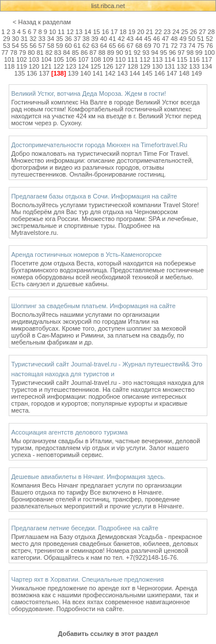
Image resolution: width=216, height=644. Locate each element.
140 (85, 73)
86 (84, 53)
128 (132, 66)
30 (16, 39)
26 (194, 32)
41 (112, 39)
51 (200, 39)
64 (104, 46)
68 (139, 46)
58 (51, 46)
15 (96, 32)
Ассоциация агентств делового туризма (69, 432)
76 (209, 46)
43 (130, 39)
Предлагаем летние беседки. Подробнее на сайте (84, 528)
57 (42, 46)
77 (5, 53)
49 (183, 39)
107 (83, 59)
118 (9, 66)
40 (104, 39)
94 (155, 53)
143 (122, 73)
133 (194, 66)
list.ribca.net (108, 6)
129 (145, 66)
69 (147, 46)
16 (105, 32)
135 (20, 73)
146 (160, 73)
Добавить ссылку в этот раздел (108, 634)
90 (119, 53)
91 (128, 53)
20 (141, 32)
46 (157, 39)
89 (111, 53)
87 (93, 53)
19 (132, 32)
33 (42, 39)
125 (96, 66)
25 (185, 32)
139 (73, 73)
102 (21, 59)
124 (83, 66)
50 (192, 39)
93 (146, 53)
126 (108, 66)
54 (16, 46)
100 (209, 53)
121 (46, 66)
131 (169, 66)
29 (6, 39)
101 (9, 59)
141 (98, 73)
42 (121, 39)
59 (59, 46)
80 (31, 53)
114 (169, 59)
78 (14, 53)
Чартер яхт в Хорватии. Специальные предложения (87, 579)
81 (40, 53)
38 (86, 39)
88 (102, 53)
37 (77, 39)
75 (200, 46)
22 (158, 32)
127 (120, 66)
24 (176, 32)
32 (33, 39)
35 (59, 39)
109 (108, 59)
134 (207, 66)
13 (79, 32)
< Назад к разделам (42, 22)
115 (182, 59)
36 (68, 39)
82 (49, 53)
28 (211, 32)
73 (183, 46)
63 (94, 46)
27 (202, 32)
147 (172, 73)
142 (110, 73)
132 (182, 66)
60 (68, 46)
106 (71, 59)
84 (66, 53)
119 (21, 66)
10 (52, 32)
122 (59, 66)
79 (22, 53)
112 (145, 59)
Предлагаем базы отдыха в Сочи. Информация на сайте (94, 196)
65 (112, 46)
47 (165, 39)
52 (209, 39)
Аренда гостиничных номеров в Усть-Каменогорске (86, 254)
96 (172, 53)
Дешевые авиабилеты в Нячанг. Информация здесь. (88, 477)
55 (24, 46)
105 (59, 59)
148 (184, 73)
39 (94, 39)
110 (120, 59)
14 (88, 32)
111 (132, 59)
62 (86, 46)
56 (33, 46)
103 (34, 59)
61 (77, 46)
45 (147, 39)
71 (165, 46)
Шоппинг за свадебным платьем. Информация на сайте (93, 306)
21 (149, 32)
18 (123, 32)
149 (196, 73)
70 (157, 46)
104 (46, 59)
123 (71, 66)
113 (157, 59)
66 (121, 46)
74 (192, 46)
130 (157, 66)
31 (24, 39)
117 (207, 59)
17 (114, 32)
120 (34, 66)
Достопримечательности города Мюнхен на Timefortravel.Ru (99, 145)
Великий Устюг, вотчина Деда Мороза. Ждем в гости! (88, 93)
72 (174, 46)
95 (164, 53)
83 (58, 53)
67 (130, 46)
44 (139, 39)
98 (190, 53)
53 (6, 46)
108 (96, 59)
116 (194, 59)
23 (167, 32)
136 (32, 73)
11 (61, 32)
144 (135, 73)
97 (181, 53)
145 (147, 73)
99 (199, 53)
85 (75, 53)
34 (51, 39)
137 (44, 73)
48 (174, 39)
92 (137, 53)
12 (70, 32)
